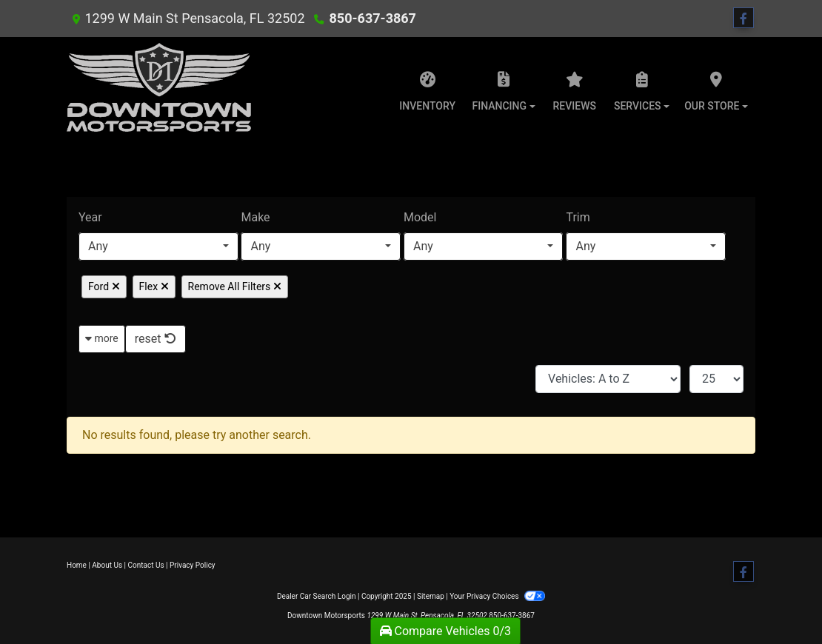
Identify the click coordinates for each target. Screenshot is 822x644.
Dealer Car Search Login (317, 596)
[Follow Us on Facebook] (744, 19)
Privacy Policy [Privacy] (193, 565)
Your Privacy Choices (497, 596)
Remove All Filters (235, 286)
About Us (107, 565)
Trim (578, 217)
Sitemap (431, 596)
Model (420, 217)
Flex (154, 286)
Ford (104, 286)
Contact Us (146, 565)
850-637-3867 (372, 18)
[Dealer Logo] (159, 87)
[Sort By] (608, 379)
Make (255, 217)
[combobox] (158, 246)
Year (90, 217)
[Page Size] (716, 379)
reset (156, 339)
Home (77, 565)
